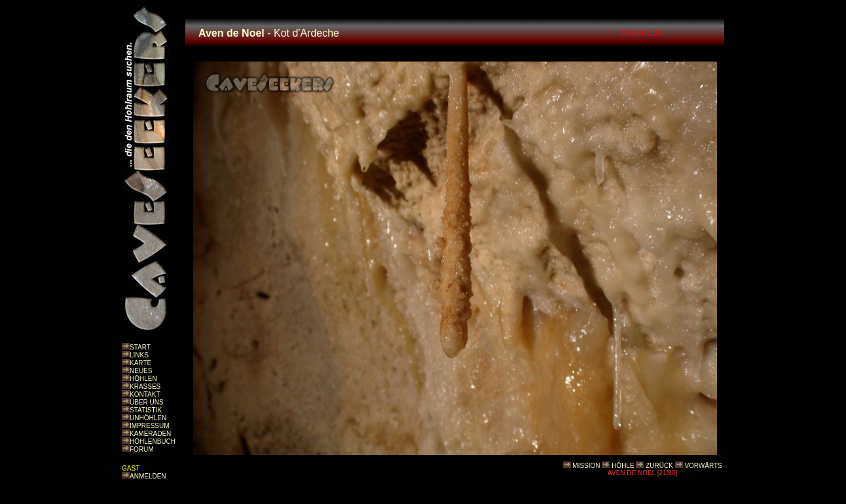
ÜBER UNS (147, 402)
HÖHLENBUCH (153, 441)
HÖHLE (623, 466)
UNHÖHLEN (148, 418)
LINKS (139, 355)
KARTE (140, 363)
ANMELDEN (148, 476)
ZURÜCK (659, 466)
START (140, 347)
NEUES (141, 371)
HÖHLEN (143, 379)
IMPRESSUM (150, 426)
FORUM (142, 449)
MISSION (586, 466)
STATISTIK (146, 410)
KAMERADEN (150, 434)
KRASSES (145, 387)
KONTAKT (145, 394)
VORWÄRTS (703, 466)
